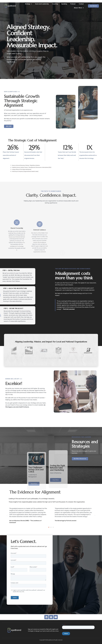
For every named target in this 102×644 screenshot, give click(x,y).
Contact (81, 4)
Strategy (28, 4)
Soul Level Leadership (42, 4)
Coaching (55, 4)
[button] (49, 527)
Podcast (73, 4)
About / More (79, 8)
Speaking (64, 4)
